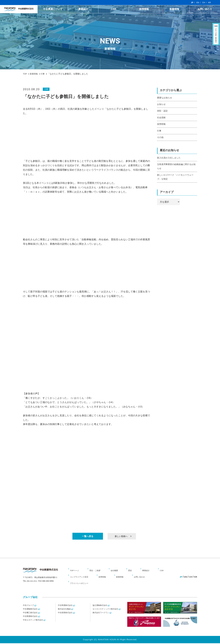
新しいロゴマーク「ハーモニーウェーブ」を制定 (177, 181)
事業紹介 (92, 9)
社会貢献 (162, 119)
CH (203, 3)
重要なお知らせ (165, 98)
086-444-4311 (32, 583)
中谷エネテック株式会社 (33, 621)
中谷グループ (28, 606)
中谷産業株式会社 (65, 614)
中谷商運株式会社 (65, 606)
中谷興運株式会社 (30, 617)
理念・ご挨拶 (96, 571)
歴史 (130, 571)
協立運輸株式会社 (100, 606)
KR (209, 3)
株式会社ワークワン (101, 614)
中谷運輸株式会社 (30, 610)
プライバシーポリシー (81, 584)
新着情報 (177, 9)
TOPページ (75, 571)
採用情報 (149, 9)
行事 (47, 89)
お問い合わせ (206, 9)
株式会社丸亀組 (64, 610)
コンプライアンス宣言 (81, 578)
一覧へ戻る (88, 536)
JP (191, 3)
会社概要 (115, 571)
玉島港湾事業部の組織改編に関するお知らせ (177, 170)
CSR (120, 9)
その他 (160, 140)
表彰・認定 (163, 112)
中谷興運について (63, 9)
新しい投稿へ (121, 536)
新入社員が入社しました (170, 161)
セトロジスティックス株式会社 (105, 610)
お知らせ (162, 105)
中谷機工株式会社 (30, 614)
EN (197, 3)
